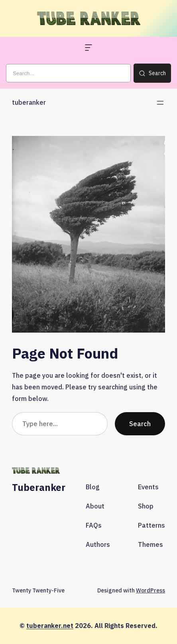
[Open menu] (160, 103)
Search (140, 424)
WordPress (150, 590)
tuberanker (29, 102)
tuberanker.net (50, 626)
